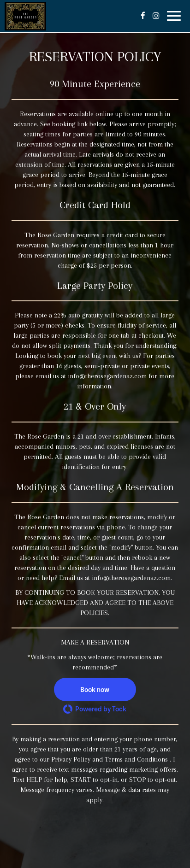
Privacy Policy (71, 759)
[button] (95, 689)
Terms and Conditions (137, 759)
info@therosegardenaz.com (107, 376)
